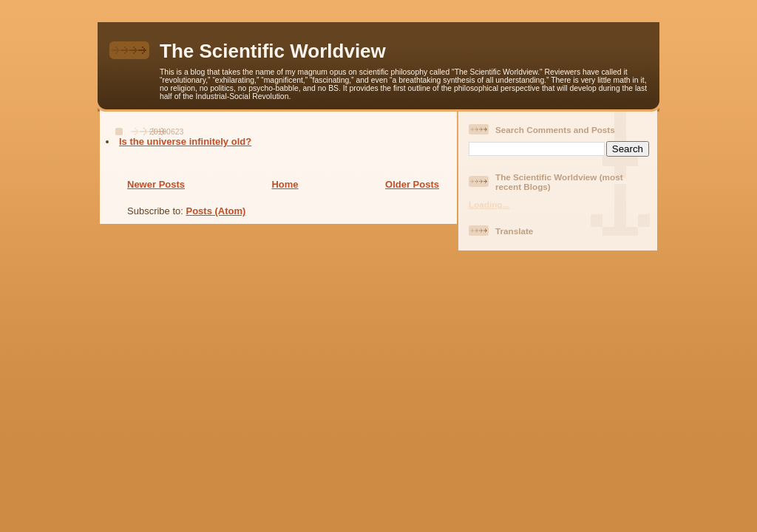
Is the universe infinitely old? (185, 141)
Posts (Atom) (216, 211)
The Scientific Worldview (273, 51)
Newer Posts (156, 184)
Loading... (489, 204)
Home (285, 184)
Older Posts (412, 184)
